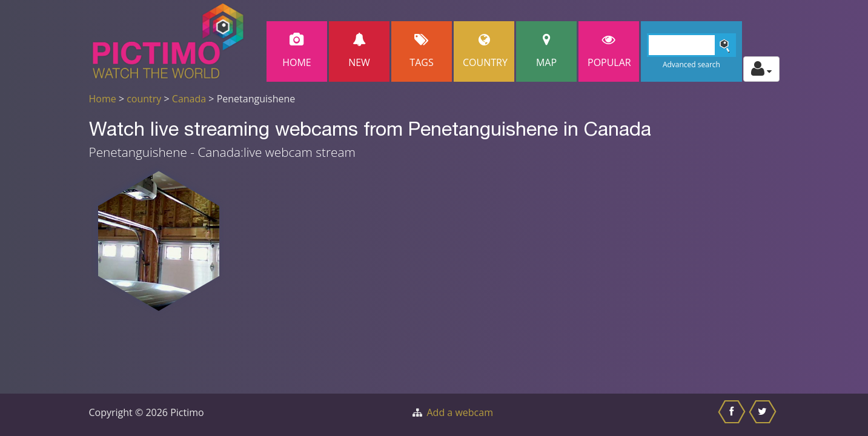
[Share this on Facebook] (733, 415)
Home (297, 51)
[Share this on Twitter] (764, 415)
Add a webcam (460, 412)
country (144, 99)
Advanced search (691, 64)
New (359, 51)
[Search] (691, 45)
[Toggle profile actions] (761, 69)
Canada (189, 99)
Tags (422, 51)
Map (546, 51)
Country (485, 51)
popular (609, 51)
